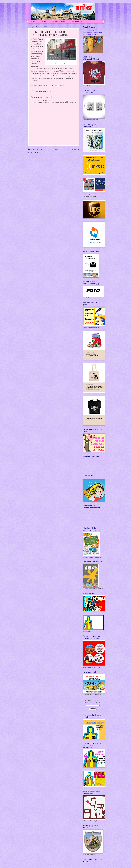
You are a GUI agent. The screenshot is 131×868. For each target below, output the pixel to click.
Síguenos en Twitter (59, 22)
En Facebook (43, 22)
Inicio (33, 22)
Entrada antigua (74, 149)
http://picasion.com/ (88, 298)
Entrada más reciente (36, 149)
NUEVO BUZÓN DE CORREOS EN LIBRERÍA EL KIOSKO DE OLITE (93, 33)
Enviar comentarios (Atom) (42, 153)
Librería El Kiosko (77, 22)
